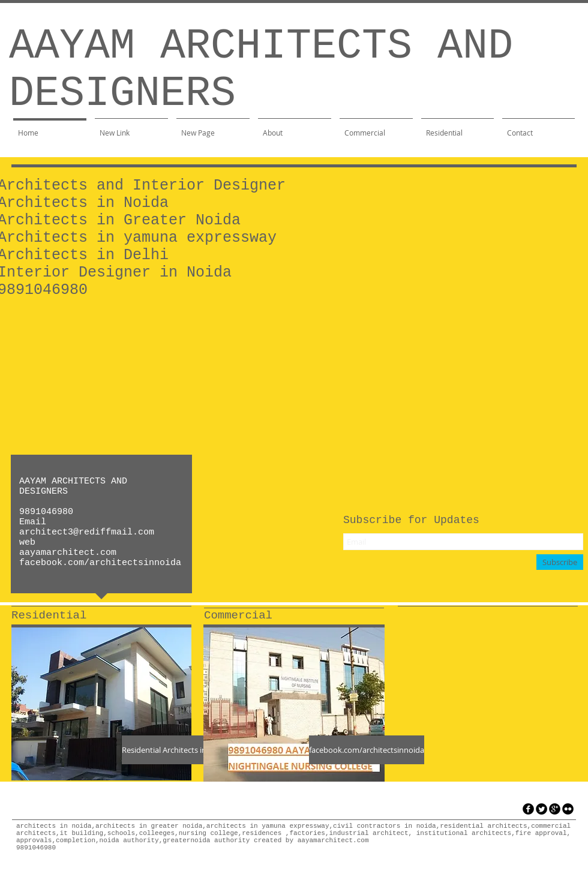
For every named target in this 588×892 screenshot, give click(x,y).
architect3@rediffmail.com (87, 532)
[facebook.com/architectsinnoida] (367, 750)
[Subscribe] (560, 562)
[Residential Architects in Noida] (176, 750)
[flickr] (568, 809)
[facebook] (528, 809)
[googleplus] (555, 809)
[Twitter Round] (541, 809)
